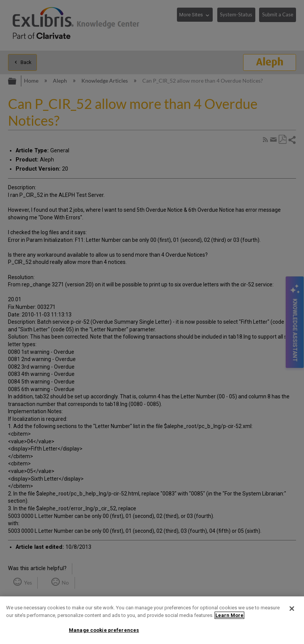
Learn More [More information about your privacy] (229, 615)
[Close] (292, 609)
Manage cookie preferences (104, 630)
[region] (152, 620)
